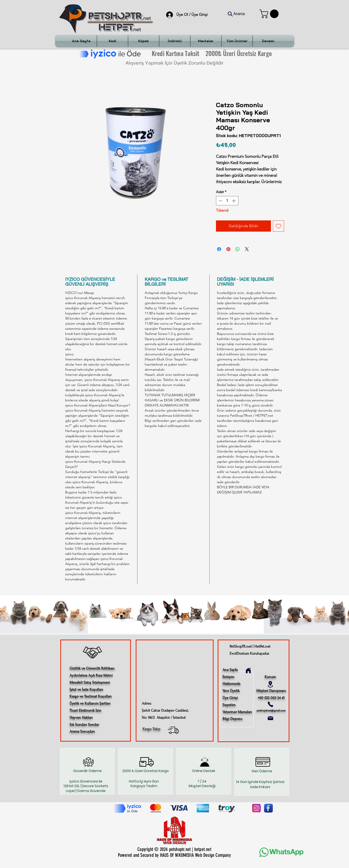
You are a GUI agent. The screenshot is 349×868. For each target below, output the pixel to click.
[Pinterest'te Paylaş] (228, 249)
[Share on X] (247, 249)
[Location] (270, 684)
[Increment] (234, 201)
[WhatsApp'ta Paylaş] (238, 249)
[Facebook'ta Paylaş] (219, 249)
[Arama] (236, 14)
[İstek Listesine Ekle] (278, 226)
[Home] (248, 670)
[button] (270, 14)
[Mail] (270, 718)
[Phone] (270, 704)
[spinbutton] (227, 201)
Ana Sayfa (230, 670)
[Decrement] (220, 201)
